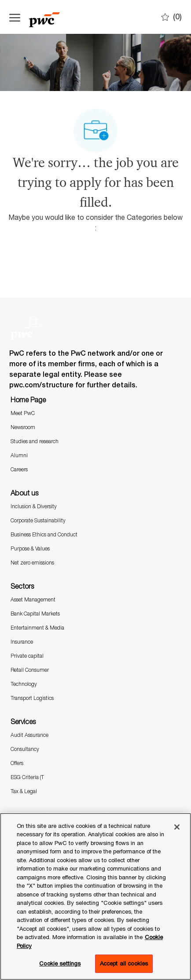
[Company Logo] (53, 17)
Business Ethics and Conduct (44, 534)
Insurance (22, 642)
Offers (17, 763)
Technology (24, 684)
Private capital (27, 656)
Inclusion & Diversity (34, 506)
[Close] (177, 827)
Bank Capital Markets (35, 614)
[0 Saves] (171, 17)
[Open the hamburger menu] (15, 17)
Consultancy (25, 749)
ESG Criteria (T (27, 777)
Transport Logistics (32, 698)
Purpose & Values (30, 548)
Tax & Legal (24, 791)
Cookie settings (60, 963)
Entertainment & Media (37, 628)
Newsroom (23, 427)
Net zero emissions (32, 563)
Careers (19, 469)
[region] (95, 896)
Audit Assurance (29, 735)
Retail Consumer (30, 670)
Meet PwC (23, 413)
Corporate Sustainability (38, 520)
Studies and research (35, 441)
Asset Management (33, 599)
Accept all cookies (124, 963)
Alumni (19, 455)
